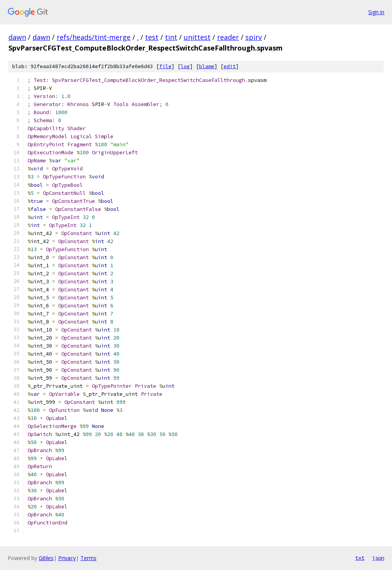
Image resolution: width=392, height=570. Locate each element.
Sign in (376, 12)
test (152, 37)
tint (171, 37)
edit (230, 66)
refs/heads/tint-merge (94, 37)
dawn (17, 37)
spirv (254, 37)
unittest (197, 37)
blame (207, 66)
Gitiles (46, 558)
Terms (88, 558)
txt (360, 558)
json (378, 558)
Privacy (67, 558)
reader (228, 37)
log (185, 66)
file (165, 66)
